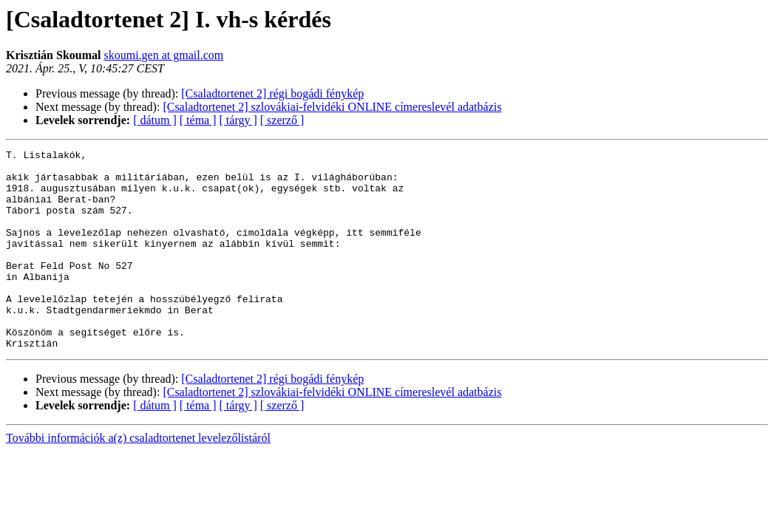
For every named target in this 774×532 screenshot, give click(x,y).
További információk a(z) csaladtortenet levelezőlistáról (138, 478)
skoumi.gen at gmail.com (163, 55)
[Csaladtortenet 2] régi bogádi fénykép (272, 93)
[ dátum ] (155, 120)
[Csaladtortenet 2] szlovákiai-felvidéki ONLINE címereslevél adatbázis (332, 107)
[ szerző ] (282, 120)
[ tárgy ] (238, 120)
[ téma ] (198, 120)
